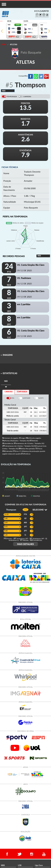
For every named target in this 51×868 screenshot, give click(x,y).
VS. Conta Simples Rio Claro (31, 265)
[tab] (6, 381)
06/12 (24, 283)
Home (3, 45)
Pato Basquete (31, 208)
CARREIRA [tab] (8, 392)
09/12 (24, 270)
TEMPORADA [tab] (22, 392)
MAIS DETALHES (26, 544)
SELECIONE (40, 510)
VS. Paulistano (24, 278)
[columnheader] (31, 408)
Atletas (14, 44)
